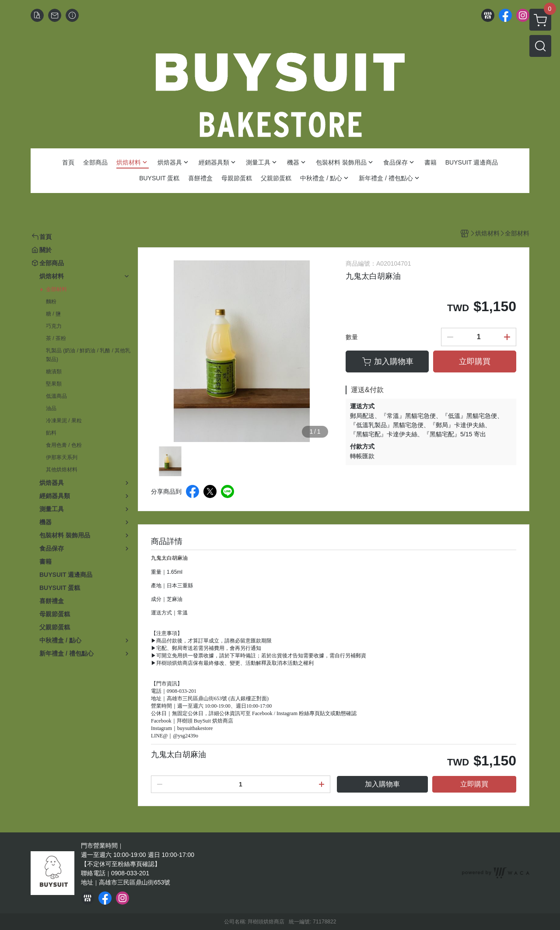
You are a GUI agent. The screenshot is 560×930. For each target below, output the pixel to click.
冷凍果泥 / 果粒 (64, 421)
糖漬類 (54, 372)
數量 (352, 337)
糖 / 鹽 (53, 314)
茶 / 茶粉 (56, 338)
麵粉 (51, 302)
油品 (51, 408)
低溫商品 (56, 396)
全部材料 (56, 289)
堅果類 (54, 384)
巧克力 (54, 326)
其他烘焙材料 (62, 470)
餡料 (51, 433)
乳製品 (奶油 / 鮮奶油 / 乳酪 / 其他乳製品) (88, 355)
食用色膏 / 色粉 (64, 445)
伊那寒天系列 (62, 457)
